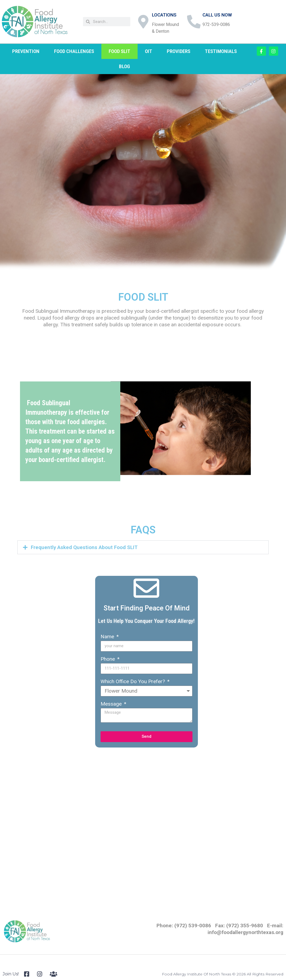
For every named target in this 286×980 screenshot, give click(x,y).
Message (112, 704)
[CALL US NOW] (194, 22)
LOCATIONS (164, 15)
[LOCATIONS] (143, 22)
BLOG (124, 66)
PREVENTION (26, 51)
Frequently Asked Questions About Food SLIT (84, 547)
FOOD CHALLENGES (74, 51)
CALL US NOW (217, 15)
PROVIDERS (179, 51)
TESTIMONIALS (221, 51)
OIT (149, 51)
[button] (143, 547)
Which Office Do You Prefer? (133, 681)
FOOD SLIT (119, 51)
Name (108, 637)
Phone (108, 659)
